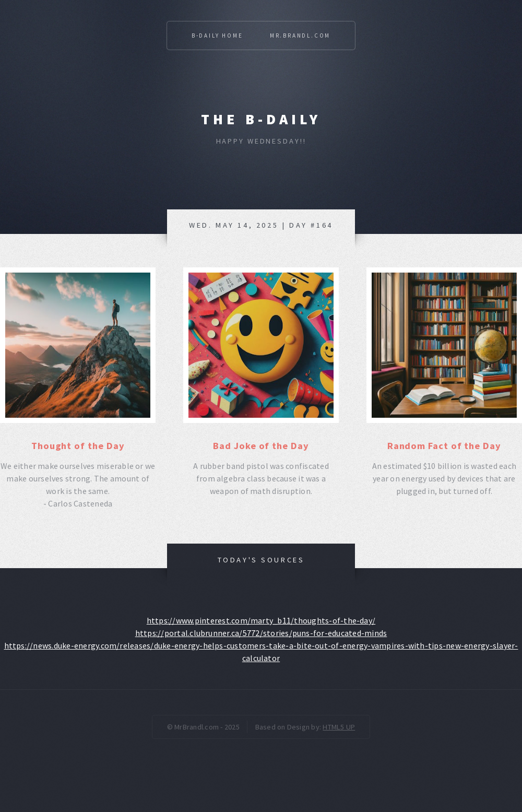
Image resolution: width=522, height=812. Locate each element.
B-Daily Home (217, 36)
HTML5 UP (339, 727)
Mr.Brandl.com (300, 36)
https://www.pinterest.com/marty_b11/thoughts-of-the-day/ (261, 620)
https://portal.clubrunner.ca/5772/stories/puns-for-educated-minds (261, 633)
